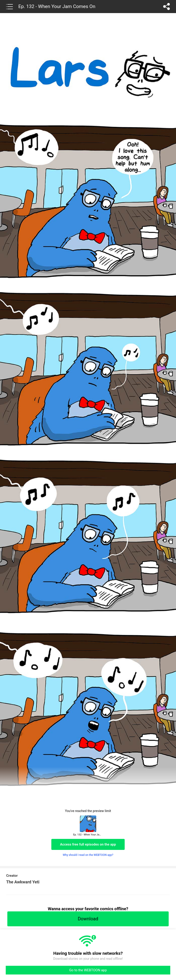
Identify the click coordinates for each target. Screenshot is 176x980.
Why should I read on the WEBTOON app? (88, 855)
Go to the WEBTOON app (88, 970)
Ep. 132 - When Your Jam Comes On (57, 6)
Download (88, 919)
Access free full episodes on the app (88, 844)
